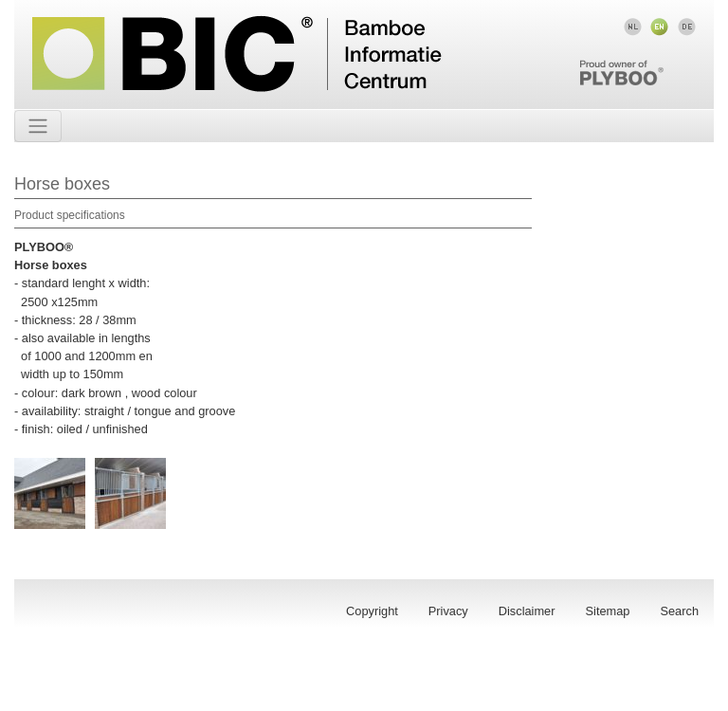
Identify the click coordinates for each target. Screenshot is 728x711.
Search (679, 611)
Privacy (448, 611)
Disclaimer (527, 611)
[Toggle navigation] (38, 126)
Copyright (372, 611)
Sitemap (608, 611)
